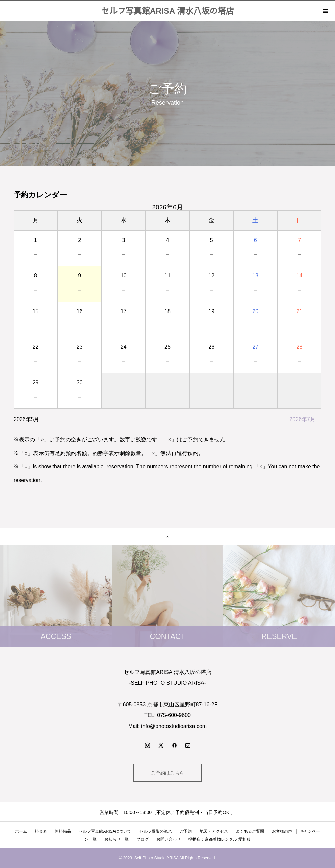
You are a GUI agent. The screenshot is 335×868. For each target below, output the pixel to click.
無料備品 (63, 831)
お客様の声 (282, 831)
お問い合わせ (169, 839)
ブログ (143, 839)
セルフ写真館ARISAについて (105, 831)
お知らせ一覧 (117, 839)
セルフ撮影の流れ (156, 831)
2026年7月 (302, 419)
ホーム (21, 831)
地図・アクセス (214, 831)
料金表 (41, 831)
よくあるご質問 (250, 831)
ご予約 (186, 831)
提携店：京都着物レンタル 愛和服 (219, 839)
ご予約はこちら (167, 773)
